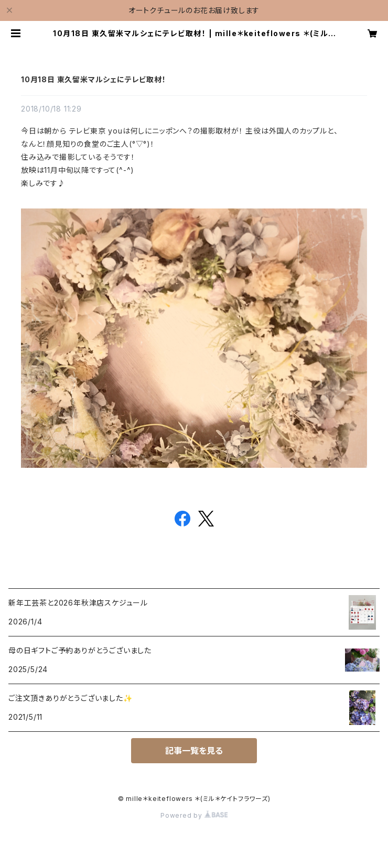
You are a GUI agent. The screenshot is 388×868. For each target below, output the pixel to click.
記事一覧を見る (194, 751)
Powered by (194, 815)
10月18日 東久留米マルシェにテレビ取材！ (94, 79)
